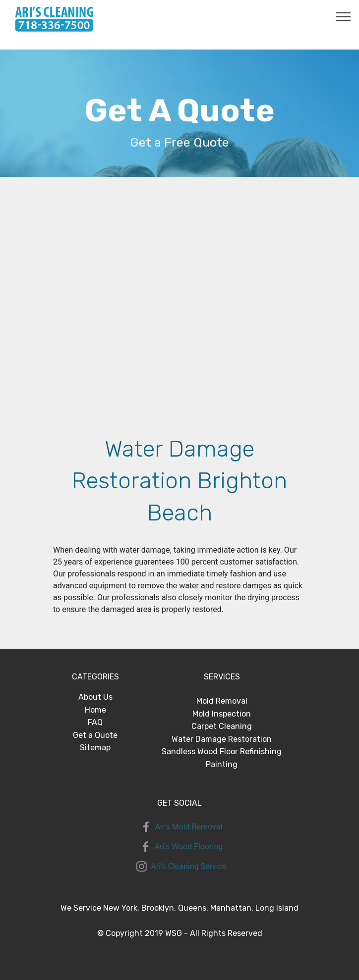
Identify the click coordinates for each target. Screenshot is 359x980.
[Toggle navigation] (343, 16)
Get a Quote (95, 735)
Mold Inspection (222, 714)
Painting (222, 764)
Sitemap (95, 748)
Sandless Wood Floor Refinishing (222, 751)
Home (95, 710)
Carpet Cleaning (222, 726)
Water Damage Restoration (222, 739)
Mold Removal (222, 701)
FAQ (95, 722)
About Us (95, 697)
